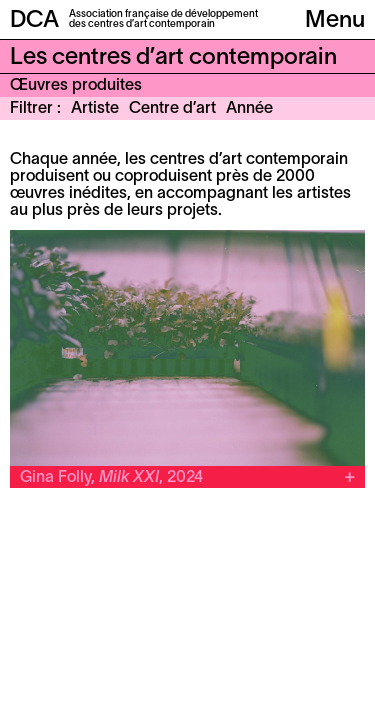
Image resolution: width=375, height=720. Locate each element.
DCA (34, 21)
